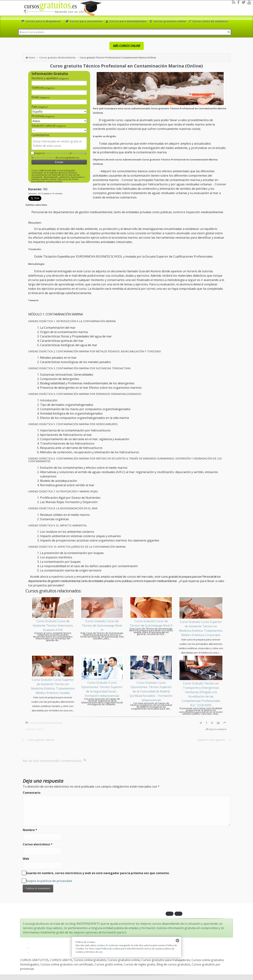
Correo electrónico (38, 844)
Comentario (32, 793)
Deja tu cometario (218, 729)
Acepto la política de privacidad (49, 881)
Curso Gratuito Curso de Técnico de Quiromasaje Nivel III (102, 626)
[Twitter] (244, 2)
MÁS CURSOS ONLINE (127, 46)
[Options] (225, 723)
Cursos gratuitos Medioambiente (57, 57)
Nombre (30, 830)
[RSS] (234, 2)
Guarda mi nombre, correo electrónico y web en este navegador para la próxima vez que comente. (98, 873)
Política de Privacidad (57, 153)
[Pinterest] (212, 723)
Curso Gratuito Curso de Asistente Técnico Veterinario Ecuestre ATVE (53, 626)
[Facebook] (238, 2)
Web (26, 859)
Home (32, 57)
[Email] (218, 723)
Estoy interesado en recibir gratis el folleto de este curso (59, 144)
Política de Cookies (44, 158)
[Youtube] (249, 2)
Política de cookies (111, 949)
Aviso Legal (78, 153)
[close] (177, 941)
